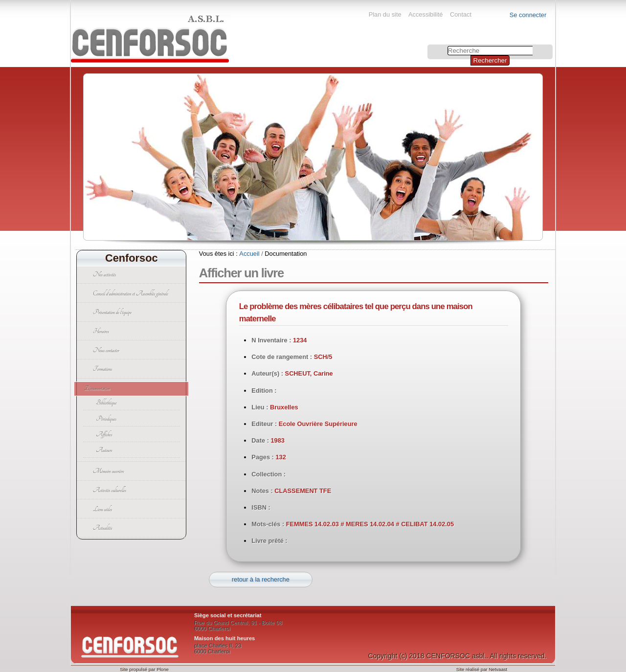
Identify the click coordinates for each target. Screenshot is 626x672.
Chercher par (429, 46)
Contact (461, 14)
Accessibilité (425, 14)
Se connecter (528, 15)
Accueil (249, 254)
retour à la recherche (261, 579)
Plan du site (385, 14)
